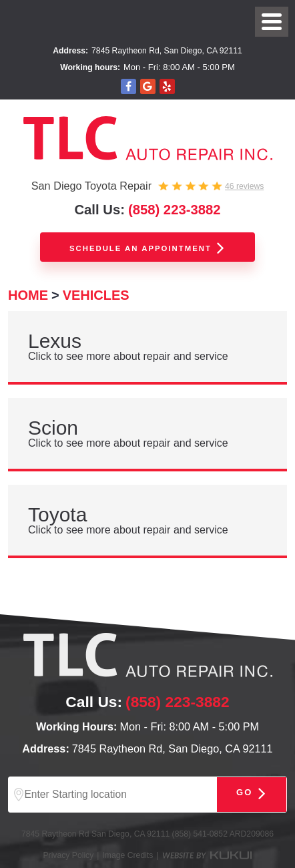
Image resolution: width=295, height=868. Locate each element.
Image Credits (127, 855)
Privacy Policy (68, 855)
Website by (207, 855)
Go (246, 792)
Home (28, 295)
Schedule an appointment (142, 248)
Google (148, 86)
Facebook (128, 86)
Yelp (167, 86)
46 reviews (244, 186)
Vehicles (96, 295)
